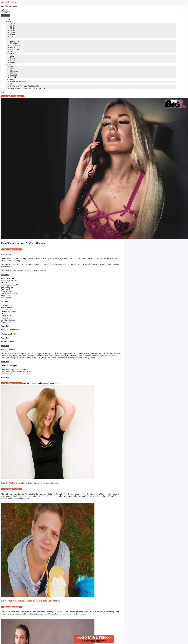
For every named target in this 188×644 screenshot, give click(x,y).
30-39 (12, 28)
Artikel (9, 84)
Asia (12, 56)
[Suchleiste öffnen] (3, 10)
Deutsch (13, 60)
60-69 (12, 34)
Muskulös (14, 71)
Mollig (13, 69)
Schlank (13, 73)
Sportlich (14, 75)
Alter (8, 22)
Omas (12, 47)
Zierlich (13, 77)
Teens (12, 51)
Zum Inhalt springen (9, 2)
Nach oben (5, 275)
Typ (8, 39)
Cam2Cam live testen (18, 82)
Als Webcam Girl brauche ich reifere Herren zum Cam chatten (30, 601)
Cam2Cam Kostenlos (9, 6)
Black (12, 58)
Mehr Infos (11, 80)
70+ (12, 36)
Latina (13, 62)
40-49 (12, 30)
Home (8, 19)
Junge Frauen (15, 45)
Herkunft (10, 54)
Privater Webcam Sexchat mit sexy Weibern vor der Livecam (29, 483)
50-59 (12, 32)
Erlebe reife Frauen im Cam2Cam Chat (25, 86)
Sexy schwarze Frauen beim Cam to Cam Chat (28, 88)
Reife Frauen (15, 49)
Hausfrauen (15, 43)
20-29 (12, 26)
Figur (9, 65)
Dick (12, 67)
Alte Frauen (15, 41)
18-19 (12, 24)
